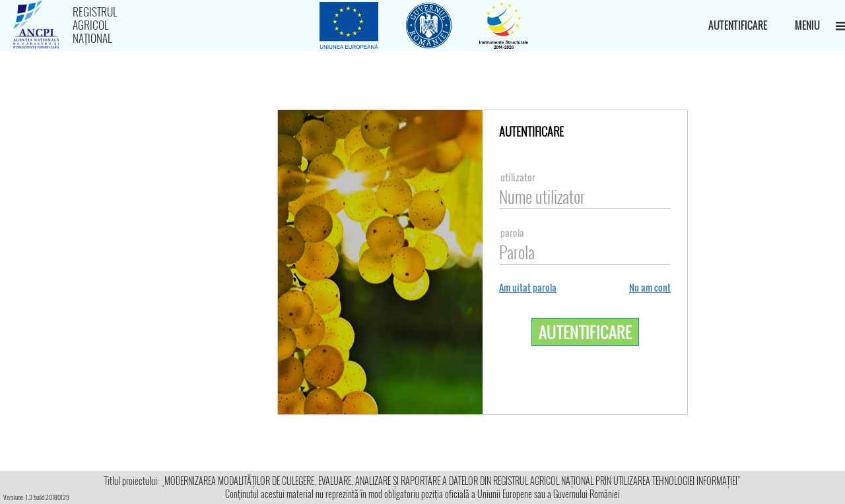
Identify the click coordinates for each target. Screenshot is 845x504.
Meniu (814, 25)
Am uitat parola (528, 288)
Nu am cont (650, 288)
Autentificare (738, 25)
